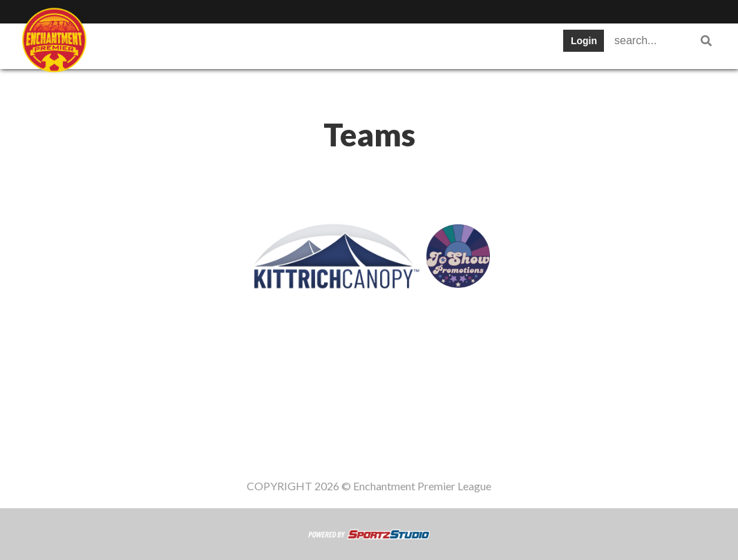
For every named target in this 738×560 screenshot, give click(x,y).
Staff (178, 45)
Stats (426, 45)
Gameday (203, 86)
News (482, 45)
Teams (236, 45)
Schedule (360, 45)
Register (129, 86)
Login (584, 41)
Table (295, 45)
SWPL (122, 45)
